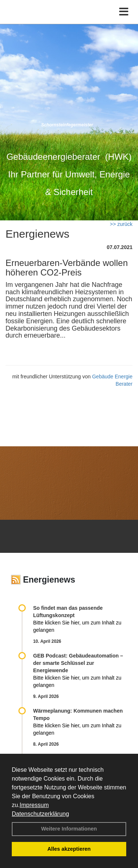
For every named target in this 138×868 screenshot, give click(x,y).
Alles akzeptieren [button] (69, 849)
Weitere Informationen (69, 829)
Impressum (34, 805)
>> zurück (121, 224)
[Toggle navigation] (124, 12)
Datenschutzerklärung (40, 814)
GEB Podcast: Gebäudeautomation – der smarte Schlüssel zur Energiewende (78, 663)
